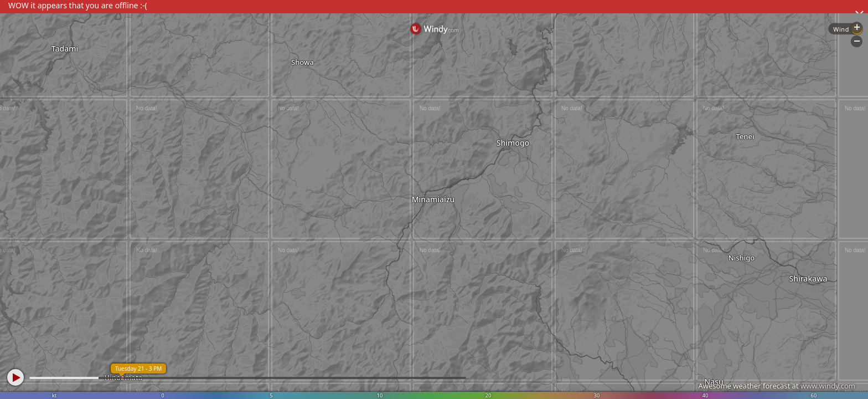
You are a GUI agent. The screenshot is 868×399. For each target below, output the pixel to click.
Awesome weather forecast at (777, 386)
